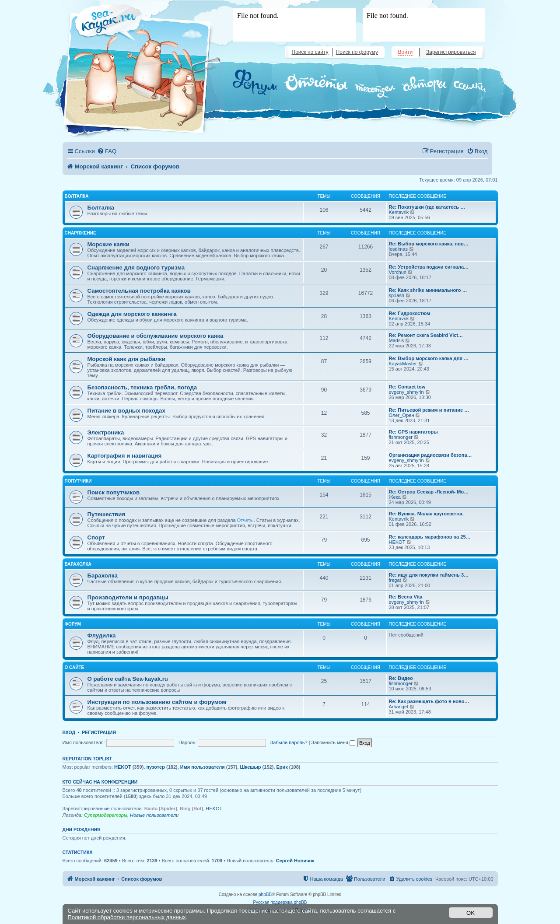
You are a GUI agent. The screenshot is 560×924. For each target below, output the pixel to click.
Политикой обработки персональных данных (127, 917)
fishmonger (401, 437)
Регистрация (99, 732)
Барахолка (78, 564)
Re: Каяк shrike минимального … (428, 290)
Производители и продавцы (128, 597)
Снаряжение (80, 233)
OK (471, 913)
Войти (406, 52)
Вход (69, 732)
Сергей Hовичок (295, 861)
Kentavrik (399, 212)
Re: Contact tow (407, 387)
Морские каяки (108, 244)
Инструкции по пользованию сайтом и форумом (157, 702)
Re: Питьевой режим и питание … (429, 410)
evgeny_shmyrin (406, 392)
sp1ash (397, 295)
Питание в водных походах (126, 411)
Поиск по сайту (310, 52)
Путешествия (107, 514)
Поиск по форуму (357, 52)
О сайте (75, 667)
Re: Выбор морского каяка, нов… (429, 244)
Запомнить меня (333, 742)
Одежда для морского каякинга (132, 314)
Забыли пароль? (289, 742)
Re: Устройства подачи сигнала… (429, 267)
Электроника (106, 432)
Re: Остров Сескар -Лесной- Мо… (429, 492)
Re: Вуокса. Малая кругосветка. (426, 514)
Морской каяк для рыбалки (127, 359)
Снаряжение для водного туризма (136, 268)
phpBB (265, 894)
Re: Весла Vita (406, 597)
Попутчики (78, 481)
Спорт (96, 537)
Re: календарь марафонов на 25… (430, 537)
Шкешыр (251, 767)
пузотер (155, 767)
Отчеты (245, 520)
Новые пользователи (154, 815)
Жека (395, 497)
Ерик (282, 767)
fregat (395, 580)
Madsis (397, 340)
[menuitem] (107, 151)
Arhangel (399, 707)
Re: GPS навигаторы (413, 432)
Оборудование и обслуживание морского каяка (156, 336)
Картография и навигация (125, 456)
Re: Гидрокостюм (410, 313)
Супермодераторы (106, 815)
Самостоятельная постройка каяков (139, 291)
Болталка (77, 196)
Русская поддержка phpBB (280, 902)
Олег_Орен (402, 415)
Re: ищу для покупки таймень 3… (429, 575)
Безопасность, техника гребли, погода (142, 387)
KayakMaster (403, 364)
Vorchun (398, 272)
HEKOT (397, 542)
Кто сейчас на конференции (100, 782)
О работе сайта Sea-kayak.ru (128, 679)
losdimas (398, 249)
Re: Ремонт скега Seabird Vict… (426, 335)
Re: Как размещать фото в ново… (429, 701)
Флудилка (102, 635)
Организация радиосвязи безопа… (430, 455)
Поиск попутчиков (114, 492)
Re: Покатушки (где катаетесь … (427, 207)
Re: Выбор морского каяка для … (429, 358)
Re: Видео (401, 678)
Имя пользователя (203, 767)
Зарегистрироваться (451, 52)
